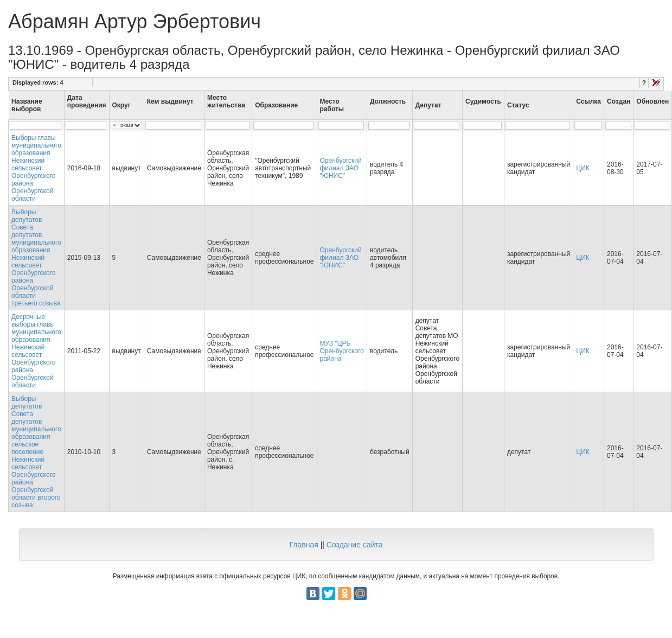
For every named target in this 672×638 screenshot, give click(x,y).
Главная (303, 545)
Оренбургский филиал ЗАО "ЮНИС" (341, 168)
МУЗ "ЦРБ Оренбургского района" (342, 351)
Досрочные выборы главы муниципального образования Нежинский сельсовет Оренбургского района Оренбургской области (36, 351)
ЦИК (583, 168)
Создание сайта (355, 545)
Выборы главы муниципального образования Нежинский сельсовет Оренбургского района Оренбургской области (36, 168)
